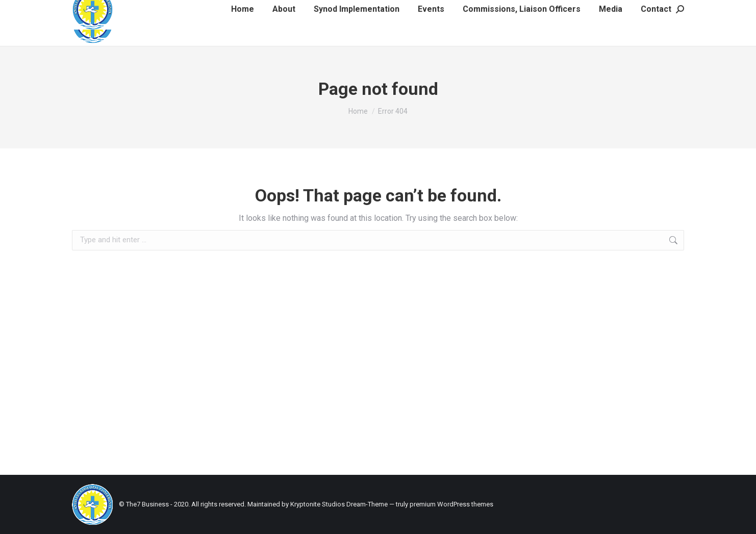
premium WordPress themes (451, 504)
